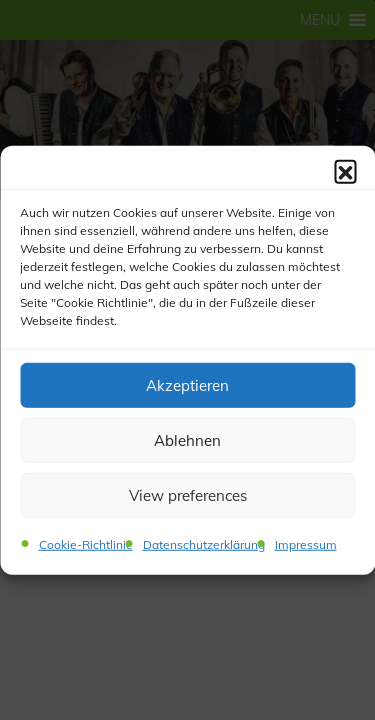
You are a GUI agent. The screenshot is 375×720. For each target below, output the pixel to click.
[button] (345, 171)
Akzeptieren (187, 384)
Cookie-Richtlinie (86, 544)
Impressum (306, 544)
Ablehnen (187, 439)
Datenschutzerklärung (204, 544)
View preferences (188, 494)
